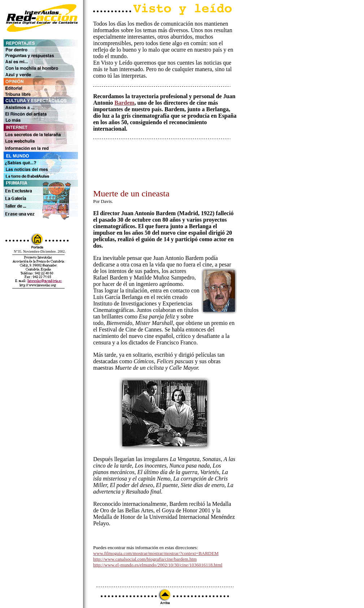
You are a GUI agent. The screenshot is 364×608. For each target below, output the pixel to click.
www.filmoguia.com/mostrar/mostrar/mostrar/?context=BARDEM (156, 553)
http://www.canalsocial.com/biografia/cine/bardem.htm (145, 559)
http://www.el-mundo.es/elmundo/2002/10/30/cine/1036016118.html (158, 565)
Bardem (124, 103)
